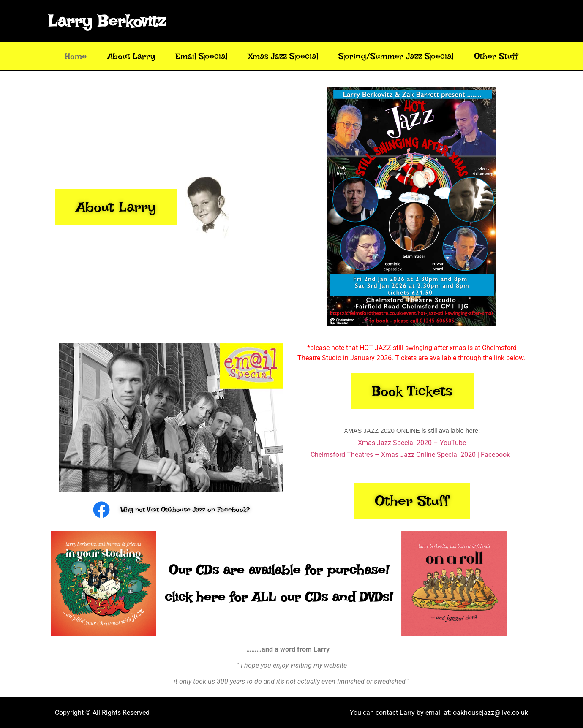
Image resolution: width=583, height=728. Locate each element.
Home (76, 56)
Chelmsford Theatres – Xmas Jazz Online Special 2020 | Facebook (410, 455)
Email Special (201, 56)
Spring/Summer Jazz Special (396, 56)
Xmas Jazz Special (283, 56)
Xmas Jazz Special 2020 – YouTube (412, 443)
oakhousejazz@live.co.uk (490, 713)
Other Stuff (496, 56)
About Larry (131, 56)
